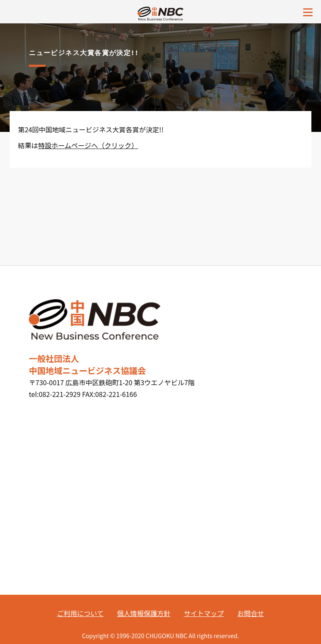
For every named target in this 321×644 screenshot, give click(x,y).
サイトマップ (204, 613)
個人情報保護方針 (144, 613)
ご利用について (80, 613)
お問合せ (251, 613)
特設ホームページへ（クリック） (88, 145)
